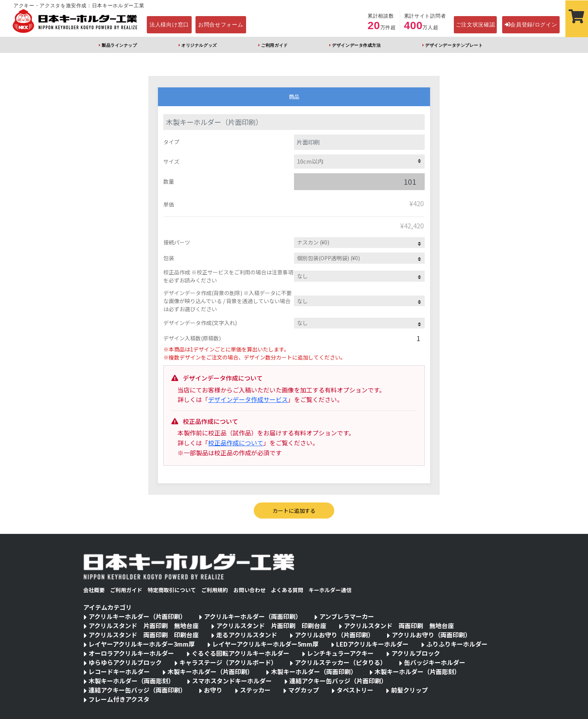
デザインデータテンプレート (454, 45)
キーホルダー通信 (330, 590)
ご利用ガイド (274, 45)
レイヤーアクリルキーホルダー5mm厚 (265, 644)
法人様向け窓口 (169, 25)
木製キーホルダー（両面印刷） (314, 671)
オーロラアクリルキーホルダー (131, 653)
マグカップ (304, 690)
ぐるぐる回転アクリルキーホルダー (241, 653)
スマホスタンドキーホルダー (232, 681)
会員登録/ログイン (531, 25)
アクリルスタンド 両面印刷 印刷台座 (144, 635)
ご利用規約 (215, 590)
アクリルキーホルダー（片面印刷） (137, 616)
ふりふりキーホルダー (457, 644)
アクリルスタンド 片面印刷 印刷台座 (271, 625)
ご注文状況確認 (475, 25)
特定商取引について (172, 590)
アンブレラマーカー (347, 616)
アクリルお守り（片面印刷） (334, 635)
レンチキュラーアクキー (340, 653)
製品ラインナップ (119, 45)
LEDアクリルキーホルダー (372, 644)
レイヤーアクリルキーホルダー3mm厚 (142, 644)
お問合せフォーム (221, 25)
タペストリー (355, 690)
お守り (213, 690)
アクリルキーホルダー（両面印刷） (253, 616)
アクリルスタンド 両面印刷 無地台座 (399, 625)
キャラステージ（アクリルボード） (228, 662)
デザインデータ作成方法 (356, 45)
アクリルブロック (416, 653)
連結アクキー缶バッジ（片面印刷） (338, 681)
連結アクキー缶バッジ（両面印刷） (137, 690)
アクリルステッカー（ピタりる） (341, 662)
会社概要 (94, 590)
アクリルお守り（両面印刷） (431, 635)
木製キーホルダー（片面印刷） (210, 671)
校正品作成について (236, 443)
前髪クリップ (409, 690)
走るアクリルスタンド (247, 635)
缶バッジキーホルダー (435, 662)
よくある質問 (287, 590)
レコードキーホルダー (119, 671)
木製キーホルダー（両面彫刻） (131, 681)
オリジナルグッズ (199, 45)
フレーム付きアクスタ (119, 699)
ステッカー (255, 690)
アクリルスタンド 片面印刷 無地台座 (144, 625)
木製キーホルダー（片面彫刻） (417, 671)
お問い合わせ (250, 590)
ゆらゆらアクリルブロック (125, 662)
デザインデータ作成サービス (248, 399)
